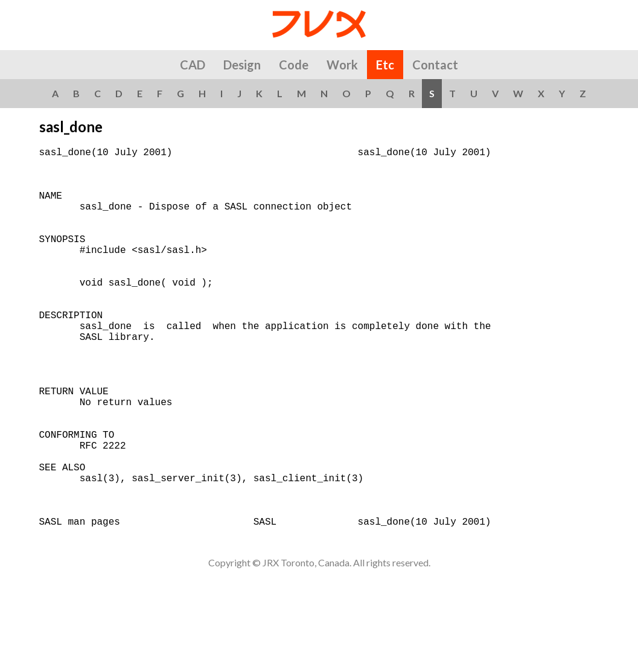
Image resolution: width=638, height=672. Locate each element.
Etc (385, 65)
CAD (193, 65)
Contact (435, 65)
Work (342, 65)
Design (242, 65)
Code (294, 65)
